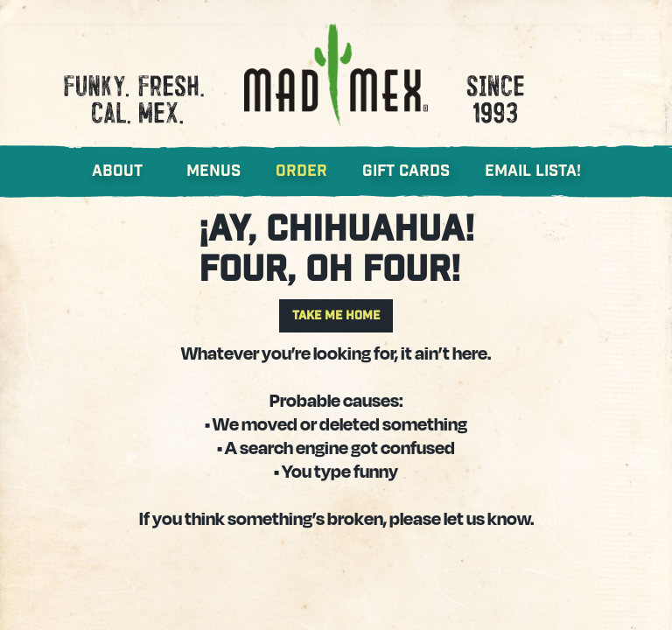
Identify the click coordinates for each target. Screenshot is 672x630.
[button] (135, 171)
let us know (487, 518)
